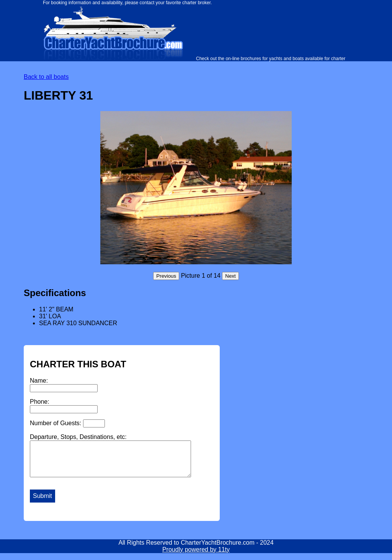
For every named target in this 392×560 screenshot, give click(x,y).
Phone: (64, 406)
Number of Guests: (67, 423)
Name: (64, 385)
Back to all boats (46, 77)
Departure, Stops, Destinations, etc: (120, 459)
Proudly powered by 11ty (196, 556)
